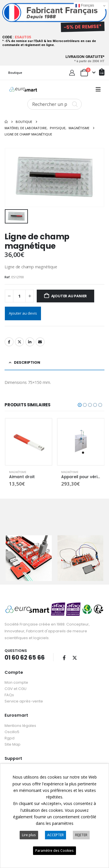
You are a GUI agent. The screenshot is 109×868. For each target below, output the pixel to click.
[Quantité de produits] (19, 295)
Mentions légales (20, 723)
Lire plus (29, 835)
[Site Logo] (23, 89)
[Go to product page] (29, 441)
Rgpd (10, 735)
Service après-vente (24, 698)
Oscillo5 (12, 729)
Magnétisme (18, 471)
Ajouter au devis (23, 312)
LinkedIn (30, 341)
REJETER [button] (81, 835)
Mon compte (16, 680)
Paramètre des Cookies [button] (54, 851)
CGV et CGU (16, 686)
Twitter (19, 341)
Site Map (13, 742)
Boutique (15, 73)
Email (40, 341)
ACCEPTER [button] (55, 835)
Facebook (9, 341)
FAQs (9, 692)
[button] (98, 89)
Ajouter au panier (69, 295)
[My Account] (72, 73)
